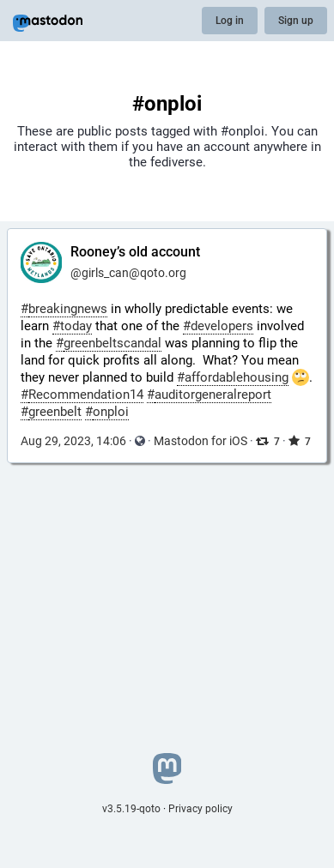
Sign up (296, 21)
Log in (230, 21)
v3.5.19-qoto (131, 809)
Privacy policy (200, 809)
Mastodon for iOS (200, 441)
